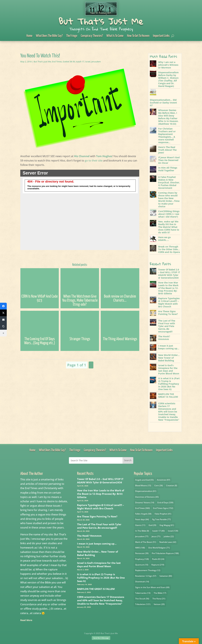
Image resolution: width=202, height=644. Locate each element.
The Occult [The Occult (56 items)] (142, 599)
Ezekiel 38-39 (69, 62)
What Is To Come (115, 36)
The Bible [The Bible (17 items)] (160, 593)
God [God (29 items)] (152, 525)
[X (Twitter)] (3, 313)
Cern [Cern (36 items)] (159, 485)
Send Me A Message (101, 638)
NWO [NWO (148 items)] (140, 548)
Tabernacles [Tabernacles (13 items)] (143, 593)
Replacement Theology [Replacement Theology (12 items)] (148, 570)
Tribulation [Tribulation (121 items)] (143, 604)
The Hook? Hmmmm (89, 536)
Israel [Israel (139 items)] (173, 531)
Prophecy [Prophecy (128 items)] (142, 559)
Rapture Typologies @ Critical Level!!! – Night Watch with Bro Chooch (101, 507)
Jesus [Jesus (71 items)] (156, 536)
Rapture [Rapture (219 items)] (158, 565)
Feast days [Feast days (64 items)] (142, 519)
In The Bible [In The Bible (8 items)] (142, 531)
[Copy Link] (3, 326)
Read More (26, 620)
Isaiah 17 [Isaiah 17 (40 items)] (158, 531)
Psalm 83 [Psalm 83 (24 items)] (158, 559)
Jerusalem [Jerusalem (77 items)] (142, 536)
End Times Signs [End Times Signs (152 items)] (163, 508)
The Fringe (72, 36)
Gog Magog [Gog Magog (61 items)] (167, 525)
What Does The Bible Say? (49, 36)
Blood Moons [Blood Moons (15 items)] (143, 485)
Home (29, 36)
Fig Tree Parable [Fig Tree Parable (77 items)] (161, 519)
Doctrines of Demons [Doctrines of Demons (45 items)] (147, 497)
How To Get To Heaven (138, 36)
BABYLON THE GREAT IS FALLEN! (96, 589)
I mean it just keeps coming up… (97, 544)
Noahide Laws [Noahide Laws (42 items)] (168, 542)
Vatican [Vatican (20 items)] (159, 604)
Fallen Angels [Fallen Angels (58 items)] (143, 514)
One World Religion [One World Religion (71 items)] (159, 548)
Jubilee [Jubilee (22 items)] (169, 536)
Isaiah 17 (80, 62)
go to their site (94, 161)
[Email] (3, 320)
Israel (88, 62)
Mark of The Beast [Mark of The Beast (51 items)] (146, 542)
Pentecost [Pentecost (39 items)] (142, 553)
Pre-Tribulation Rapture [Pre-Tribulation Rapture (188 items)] (165, 553)
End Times (57, 62)
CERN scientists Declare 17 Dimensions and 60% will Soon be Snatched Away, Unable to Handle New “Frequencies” (101, 600)
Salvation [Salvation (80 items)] (166, 576)
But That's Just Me (101, 21)
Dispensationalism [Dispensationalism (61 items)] (146, 491)
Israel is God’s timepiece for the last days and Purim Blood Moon (99, 565)
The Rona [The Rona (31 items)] (159, 599)
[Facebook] (3, 306)
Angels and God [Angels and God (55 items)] (144, 480)
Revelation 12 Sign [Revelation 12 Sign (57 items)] (146, 576)
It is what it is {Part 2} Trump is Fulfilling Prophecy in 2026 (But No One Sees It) (101, 578)
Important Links (161, 36)
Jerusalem (96, 62)
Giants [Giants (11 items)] (140, 525)
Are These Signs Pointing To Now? (97, 516)
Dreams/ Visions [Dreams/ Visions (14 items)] (145, 503)
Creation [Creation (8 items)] (172, 485)
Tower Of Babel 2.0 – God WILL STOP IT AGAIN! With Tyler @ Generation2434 (100, 481)
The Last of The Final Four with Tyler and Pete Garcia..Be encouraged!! (99, 526)
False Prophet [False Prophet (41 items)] (163, 514)
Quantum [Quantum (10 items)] (142, 565)
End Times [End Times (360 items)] (143, 508)
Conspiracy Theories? (92, 36)
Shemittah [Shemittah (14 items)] (142, 582)
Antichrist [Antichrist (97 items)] (164, 480)
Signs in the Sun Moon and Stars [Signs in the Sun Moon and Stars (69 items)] (152, 587)
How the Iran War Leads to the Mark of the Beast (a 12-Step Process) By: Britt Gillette (101, 494)
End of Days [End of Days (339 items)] (165, 503)
